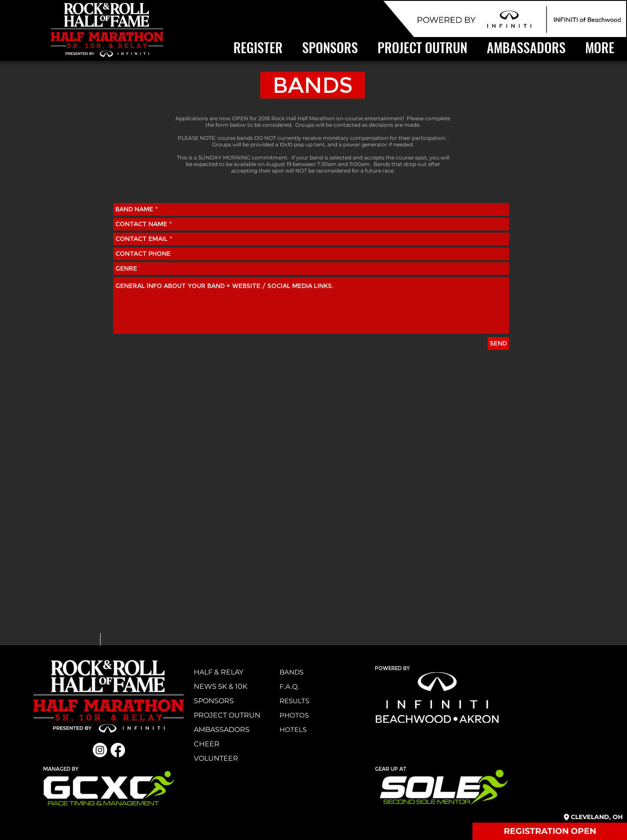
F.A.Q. (289, 686)
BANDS (292, 672)
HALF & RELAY (219, 672)
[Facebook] (118, 750)
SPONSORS (214, 701)
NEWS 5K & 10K (221, 686)
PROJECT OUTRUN (227, 715)
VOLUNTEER (216, 758)
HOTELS (293, 730)
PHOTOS (294, 715)
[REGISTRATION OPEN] (550, 831)
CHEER (207, 744)
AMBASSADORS (222, 730)
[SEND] (498, 344)
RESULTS (294, 701)
